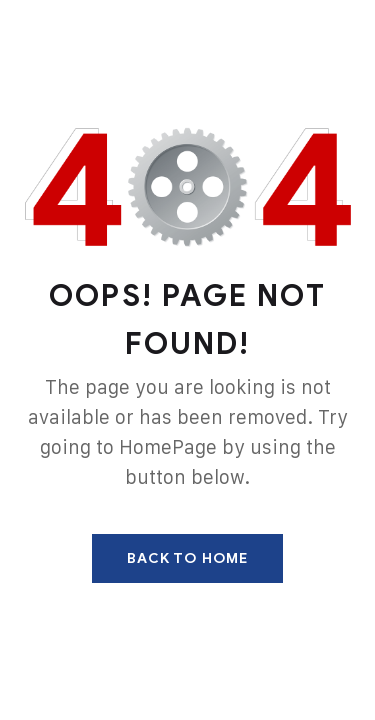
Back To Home (187, 558)
